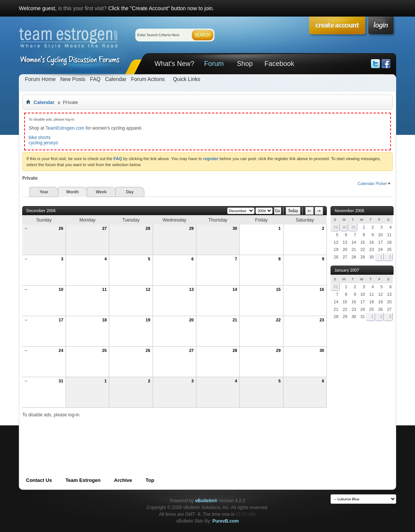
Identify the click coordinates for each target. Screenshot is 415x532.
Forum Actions (148, 79)
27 (104, 228)
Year (44, 192)
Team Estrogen (83, 480)
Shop (245, 64)
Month (73, 192)
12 (148, 289)
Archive (123, 480)
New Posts (73, 79)
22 (278, 320)
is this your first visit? (82, 8)
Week (101, 192)
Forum (214, 64)
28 (148, 228)
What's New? (174, 64)
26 (61, 228)
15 (278, 289)
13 (191, 289)
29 (191, 228)
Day (130, 192)
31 (61, 381)
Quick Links (187, 79)
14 (235, 289)
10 (61, 289)
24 (61, 350)
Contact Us (39, 480)
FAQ (95, 79)
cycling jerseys (43, 143)
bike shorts (40, 138)
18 (104, 320)
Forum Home (40, 79)
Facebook (279, 64)
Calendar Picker (372, 183)
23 (322, 320)
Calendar (116, 79)
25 (104, 350)
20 (191, 320)
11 (104, 289)
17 (61, 320)
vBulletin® (206, 501)
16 (322, 289)
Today (293, 211)
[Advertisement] (159, 435)
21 (235, 320)
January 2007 (347, 270)
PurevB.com (226, 521)
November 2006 (349, 211)
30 (235, 228)
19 (148, 320)
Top (150, 480)
